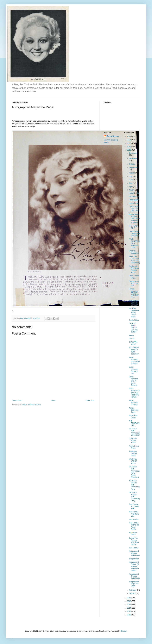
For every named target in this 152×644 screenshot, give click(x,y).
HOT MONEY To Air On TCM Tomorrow (134, 351)
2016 (129, 601)
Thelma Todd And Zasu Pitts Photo (134, 209)
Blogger (124, 631)
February (133, 590)
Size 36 (132, 339)
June (131, 180)
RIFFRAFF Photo (133, 534)
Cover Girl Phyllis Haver (133, 441)
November (133, 158)
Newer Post (17, 401)
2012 (129, 615)
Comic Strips (134, 320)
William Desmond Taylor (133, 410)
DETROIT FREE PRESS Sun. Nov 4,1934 (133, 328)
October (132, 164)
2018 (129, 150)
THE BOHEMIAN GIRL (134, 423)
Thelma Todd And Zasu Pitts (134, 283)
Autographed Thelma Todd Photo (134, 553)
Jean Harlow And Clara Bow (134, 514)
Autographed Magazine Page (134, 584)
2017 (129, 598)
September (133, 167)
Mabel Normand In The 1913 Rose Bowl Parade (134, 393)
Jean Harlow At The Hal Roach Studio (134, 526)
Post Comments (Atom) (31, 405)
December (133, 153)
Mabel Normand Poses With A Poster (134, 361)
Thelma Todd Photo (134, 277)
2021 (129, 140)
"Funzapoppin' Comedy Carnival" (134, 303)
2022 (129, 136)
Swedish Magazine (134, 252)
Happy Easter (134, 193)
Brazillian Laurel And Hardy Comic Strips (134, 313)
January (132, 593)
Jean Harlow (134, 520)
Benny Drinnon (113, 136)
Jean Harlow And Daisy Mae (134, 506)
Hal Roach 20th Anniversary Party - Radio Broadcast (134, 472)
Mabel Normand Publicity (133, 403)
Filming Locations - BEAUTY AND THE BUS (134, 293)
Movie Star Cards (133, 417)
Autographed (134, 559)
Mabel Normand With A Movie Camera (133, 381)
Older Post (90, 401)
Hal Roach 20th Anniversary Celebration (134, 432)
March (132, 190)
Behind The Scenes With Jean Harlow (134, 541)
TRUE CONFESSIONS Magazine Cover (134, 243)
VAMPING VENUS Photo (133, 454)
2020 (129, 143)
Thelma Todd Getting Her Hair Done (134, 234)
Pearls (131, 335)
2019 (129, 147)
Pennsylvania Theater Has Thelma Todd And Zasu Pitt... (134, 219)
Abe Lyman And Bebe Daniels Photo (134, 269)
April (131, 187)
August (132, 173)
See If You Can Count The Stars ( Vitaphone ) (134, 260)
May (131, 183)
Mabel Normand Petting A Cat (133, 370)
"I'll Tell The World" (133, 343)
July (131, 176)
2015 (129, 605)
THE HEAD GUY (133, 227)
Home (54, 401)
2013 (129, 611)
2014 (129, 608)
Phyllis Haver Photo (134, 447)
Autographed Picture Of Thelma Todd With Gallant (134, 566)
